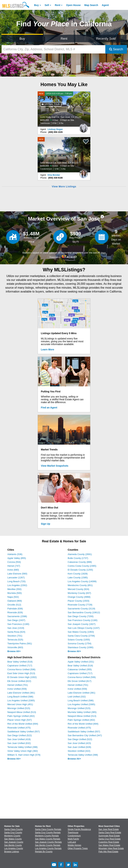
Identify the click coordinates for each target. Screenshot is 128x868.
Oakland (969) (15, 601)
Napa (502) (13, 597)
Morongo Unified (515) (19, 708)
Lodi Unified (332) (77, 697)
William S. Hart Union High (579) (24, 755)
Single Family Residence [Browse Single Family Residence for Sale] (79, 829)
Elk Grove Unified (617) (80, 681)
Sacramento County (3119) (81, 609)
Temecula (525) (15, 640)
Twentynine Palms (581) (20, 644)
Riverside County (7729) (80, 605)
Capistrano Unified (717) (20, 666)
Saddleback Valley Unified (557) (24, 732)
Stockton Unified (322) (79, 751)
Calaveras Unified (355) (80, 669)
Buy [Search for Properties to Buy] (22, 39)
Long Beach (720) (16, 581)
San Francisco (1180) (18, 624)
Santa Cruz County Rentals (48, 833)
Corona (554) (14, 562)
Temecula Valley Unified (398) (23, 747)
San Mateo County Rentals (48, 839)
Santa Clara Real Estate (110, 833)
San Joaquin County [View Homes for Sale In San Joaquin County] (14, 842)
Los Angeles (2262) (17, 585)
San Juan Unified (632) (19, 743)
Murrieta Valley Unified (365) (82, 712)
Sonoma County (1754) (79, 644)
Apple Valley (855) (17, 558)
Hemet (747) (14, 566)
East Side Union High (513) (21, 673)
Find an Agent (49, 408)
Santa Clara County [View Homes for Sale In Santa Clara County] (13, 829)
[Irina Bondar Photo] (84, 172)
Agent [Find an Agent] (105, 5)
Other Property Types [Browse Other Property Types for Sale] (78, 848)
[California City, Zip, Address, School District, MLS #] (53, 49)
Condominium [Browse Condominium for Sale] (74, 836)
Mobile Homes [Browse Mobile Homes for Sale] (74, 845)
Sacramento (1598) (17, 616)
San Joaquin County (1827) (82, 624)
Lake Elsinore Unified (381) (21, 693)
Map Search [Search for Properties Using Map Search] (91, 5)
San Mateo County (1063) (81, 632)
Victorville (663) (15, 647)
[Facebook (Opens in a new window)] (61, 867)
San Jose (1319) (16, 628)
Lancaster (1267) (16, 578)
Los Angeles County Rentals (48, 848)
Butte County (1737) (78, 558)
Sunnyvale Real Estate (109, 836)
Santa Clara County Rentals (48, 829)
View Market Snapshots (55, 466)
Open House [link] (73, 5)
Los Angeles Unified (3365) (21, 700)
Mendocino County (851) (80, 585)
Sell (47, 5)
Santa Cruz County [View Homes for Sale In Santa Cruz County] (13, 833)
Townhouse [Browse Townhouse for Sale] (73, 833)
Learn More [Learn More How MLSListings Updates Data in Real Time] (48, 349)
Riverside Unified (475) (19, 728)
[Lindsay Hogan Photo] (84, 127)
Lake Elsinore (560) (17, 574)
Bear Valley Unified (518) (20, 662)
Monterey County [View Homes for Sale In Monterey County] (12, 836)
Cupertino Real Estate (109, 842)
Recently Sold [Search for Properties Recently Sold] (106, 39)
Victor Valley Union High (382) (23, 751)
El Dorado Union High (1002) (22, 677)
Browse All (14, 651)
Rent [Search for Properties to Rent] (64, 39)
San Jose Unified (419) (19, 739)
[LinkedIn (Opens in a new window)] (75, 867)
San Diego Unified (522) (20, 735)
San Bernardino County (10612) (84, 612)
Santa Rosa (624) (16, 632)
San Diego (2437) (16, 620)
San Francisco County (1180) (83, 620)
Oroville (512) (14, 605)
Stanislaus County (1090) (81, 647)
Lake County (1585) (78, 578)
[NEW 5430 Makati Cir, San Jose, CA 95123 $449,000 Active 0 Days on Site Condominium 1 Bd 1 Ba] (64, 155)
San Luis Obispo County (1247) (84, 628)
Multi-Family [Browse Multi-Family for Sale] (73, 839)
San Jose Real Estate (109, 829)
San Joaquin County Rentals (48, 842)
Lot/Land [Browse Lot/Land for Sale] (72, 842)
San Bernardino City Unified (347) (85, 735)
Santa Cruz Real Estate (109, 839)
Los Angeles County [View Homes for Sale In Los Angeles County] (14, 848)
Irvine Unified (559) (17, 689)
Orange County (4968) (79, 597)
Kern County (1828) (78, 574)
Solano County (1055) (79, 640)
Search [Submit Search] (116, 49)
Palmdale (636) (15, 609)
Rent (58, 5)
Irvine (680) (13, 570)
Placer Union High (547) (20, 720)
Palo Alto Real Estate (108, 852)
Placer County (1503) (79, 601)
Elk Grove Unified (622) (19, 681)
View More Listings (64, 186)
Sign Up (46, 524)
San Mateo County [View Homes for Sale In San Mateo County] (13, 839)
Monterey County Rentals (47, 836)
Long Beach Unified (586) (20, 697)
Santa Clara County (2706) (81, 636)
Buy (36, 5)
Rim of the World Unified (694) (23, 724)
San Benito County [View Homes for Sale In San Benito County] (13, 845)
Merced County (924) (78, 589)
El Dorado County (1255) (80, 570)
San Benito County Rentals (48, 845)
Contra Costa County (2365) (82, 566)
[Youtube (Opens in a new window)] (54, 867)
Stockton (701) (15, 636)
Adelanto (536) (15, 554)
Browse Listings (12, 852)
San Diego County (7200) (81, 616)
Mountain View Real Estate (111, 848)
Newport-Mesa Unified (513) (22, 712)
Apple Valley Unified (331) (81, 662)
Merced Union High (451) (20, 704)
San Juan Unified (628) (79, 747)
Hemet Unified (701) (18, 685)
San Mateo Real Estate (109, 845)
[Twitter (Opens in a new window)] (68, 867)
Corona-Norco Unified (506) (21, 669)
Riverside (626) (15, 612)
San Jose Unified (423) (79, 743)
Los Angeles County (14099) (82, 581)
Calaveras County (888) (80, 562)
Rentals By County (44, 852)
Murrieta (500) (15, 593)
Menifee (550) (14, 589)
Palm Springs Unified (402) (21, 716)
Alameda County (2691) (80, 554)
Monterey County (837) (79, 593)
